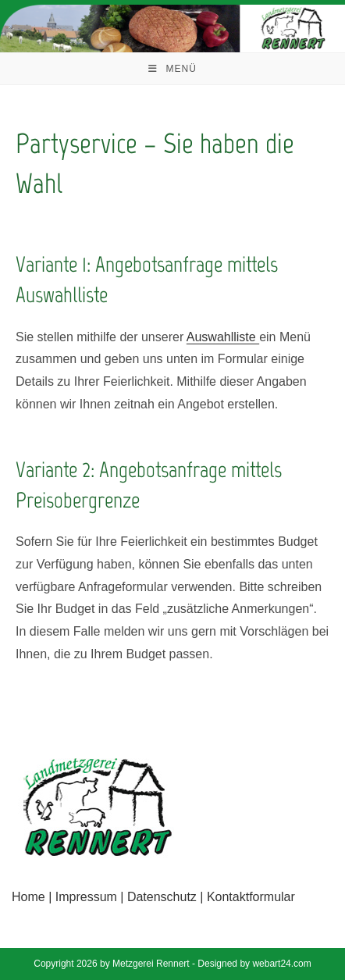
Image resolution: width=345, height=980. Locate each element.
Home (28, 897)
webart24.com (281, 964)
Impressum (86, 897)
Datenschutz (162, 897)
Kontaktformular (251, 897)
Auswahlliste (223, 337)
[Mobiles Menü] (172, 69)
